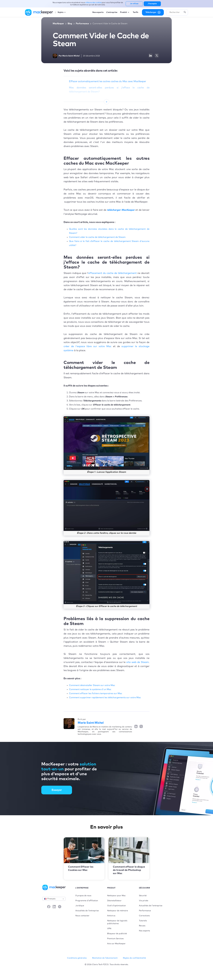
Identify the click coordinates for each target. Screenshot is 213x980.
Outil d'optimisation (116, 906)
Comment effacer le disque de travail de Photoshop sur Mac (129, 870)
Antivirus (111, 916)
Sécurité (143, 896)
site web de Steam (138, 662)
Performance (82, 24)
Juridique (80, 906)
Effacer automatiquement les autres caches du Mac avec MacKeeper (108, 81)
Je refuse (134, 4)
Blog (70, 24)
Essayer (57, 790)
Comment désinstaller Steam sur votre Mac (92, 685)
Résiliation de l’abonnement (105, 958)
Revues (142, 926)
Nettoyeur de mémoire (118, 911)
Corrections (144, 916)
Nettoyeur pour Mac (116, 896)
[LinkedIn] (54, 907)
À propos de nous (83, 896)
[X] (60, 907)
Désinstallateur (114, 901)
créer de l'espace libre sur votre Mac (87, 346)
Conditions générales (77, 958)
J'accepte (152, 4)
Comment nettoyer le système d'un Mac (90, 689)
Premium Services (115, 939)
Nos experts (144, 931)
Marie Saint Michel (91, 723)
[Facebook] (49, 907)
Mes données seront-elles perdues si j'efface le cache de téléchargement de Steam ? (109, 90)
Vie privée (144, 901)
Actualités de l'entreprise (87, 911)
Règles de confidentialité (134, 958)
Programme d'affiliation (87, 901)
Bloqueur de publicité (117, 934)
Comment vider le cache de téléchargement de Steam (97, 237)
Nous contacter (82, 916)
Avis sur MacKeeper (116, 944)
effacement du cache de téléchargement (113, 273)
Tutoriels (143, 921)
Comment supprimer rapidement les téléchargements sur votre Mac (105, 698)
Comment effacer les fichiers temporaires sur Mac (96, 693)
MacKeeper (58, 24)
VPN (109, 929)
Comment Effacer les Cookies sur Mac (81, 869)
